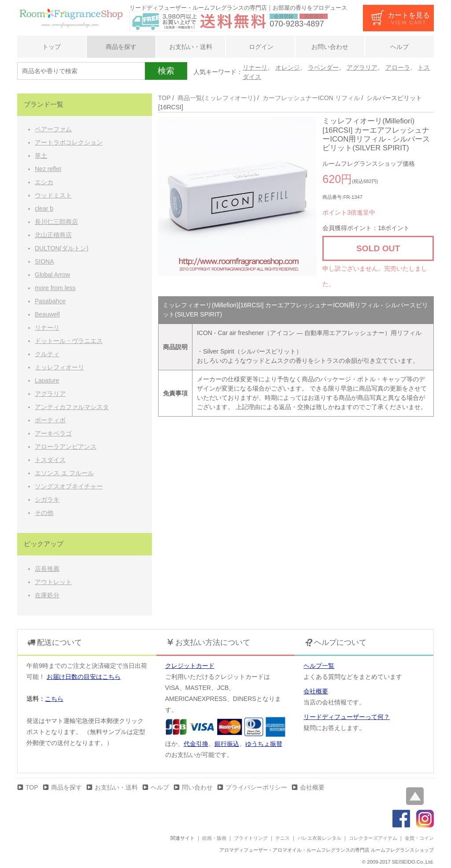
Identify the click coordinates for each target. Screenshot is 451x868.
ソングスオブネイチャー (69, 486)
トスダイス (50, 460)
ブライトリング (251, 838)
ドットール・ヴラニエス (69, 341)
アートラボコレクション (69, 142)
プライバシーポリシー (256, 787)
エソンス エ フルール (64, 473)
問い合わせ (197, 787)
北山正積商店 (53, 235)
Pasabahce (50, 301)
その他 (44, 513)
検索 (166, 71)
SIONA (44, 261)
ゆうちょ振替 (264, 744)
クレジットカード (190, 666)
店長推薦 (47, 569)
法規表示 (314, 16)
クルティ (47, 354)
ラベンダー (323, 67)
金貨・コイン (419, 838)
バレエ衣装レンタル (320, 838)
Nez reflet (48, 169)
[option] (237, 196)
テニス (283, 838)
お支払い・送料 (191, 47)
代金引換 (196, 744)
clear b (44, 209)
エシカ (44, 182)
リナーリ (255, 67)
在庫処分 (47, 595)
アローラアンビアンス (66, 447)
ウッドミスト (53, 195)
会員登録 (284, 16)
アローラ (398, 67)
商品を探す (121, 47)
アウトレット (53, 582)
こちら (54, 699)
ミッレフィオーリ (59, 367)
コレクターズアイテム (373, 838)
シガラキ (47, 499)
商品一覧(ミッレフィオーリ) (216, 98)
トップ (52, 47)
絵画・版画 (214, 838)
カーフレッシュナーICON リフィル (311, 98)
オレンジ (288, 67)
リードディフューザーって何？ (347, 717)
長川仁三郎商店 (56, 222)
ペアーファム (53, 129)
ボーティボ (50, 420)
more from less (55, 288)
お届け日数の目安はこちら (84, 677)
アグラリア (362, 67)
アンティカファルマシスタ (72, 407)
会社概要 (316, 691)
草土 (41, 156)
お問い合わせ (330, 47)
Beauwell (47, 314)
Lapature (47, 380)
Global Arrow (52, 275)
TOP (164, 98)
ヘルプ (399, 47)
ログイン (260, 47)
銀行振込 (227, 744)
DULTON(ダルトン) (62, 248)
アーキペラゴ (53, 433)
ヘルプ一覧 (319, 666)
